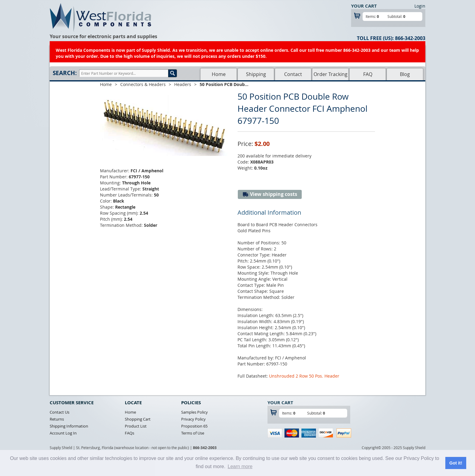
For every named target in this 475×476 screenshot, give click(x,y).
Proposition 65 (194, 426)
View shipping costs (270, 194)
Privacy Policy (193, 419)
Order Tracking (331, 74)
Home (219, 74)
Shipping (256, 74)
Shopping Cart (138, 419)
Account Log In (63, 433)
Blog (405, 74)
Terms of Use (193, 433)
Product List (136, 426)
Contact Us (60, 412)
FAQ (368, 74)
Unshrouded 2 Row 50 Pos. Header (304, 376)
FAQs (130, 433)
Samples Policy (194, 412)
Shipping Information (69, 426)
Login (420, 6)
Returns (57, 419)
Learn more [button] (240, 466)
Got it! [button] (456, 463)
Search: (65, 73)
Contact (293, 74)
